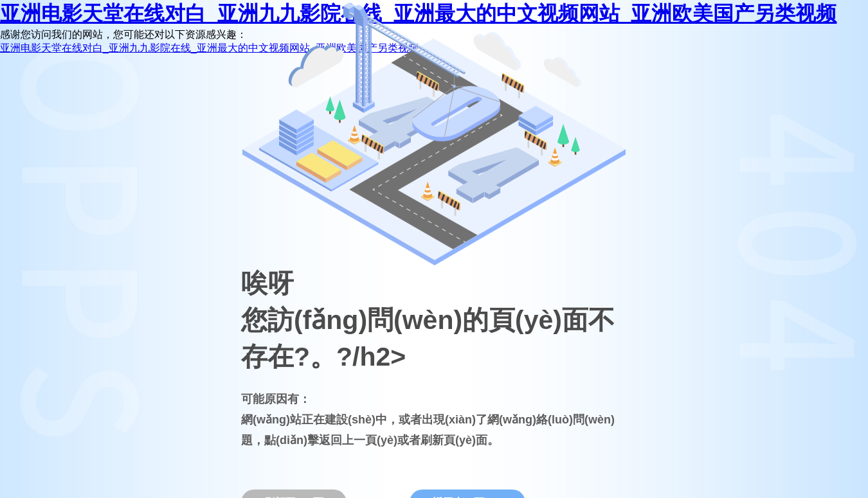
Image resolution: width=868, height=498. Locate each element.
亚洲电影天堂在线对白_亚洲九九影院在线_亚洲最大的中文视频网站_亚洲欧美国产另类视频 (209, 48)
